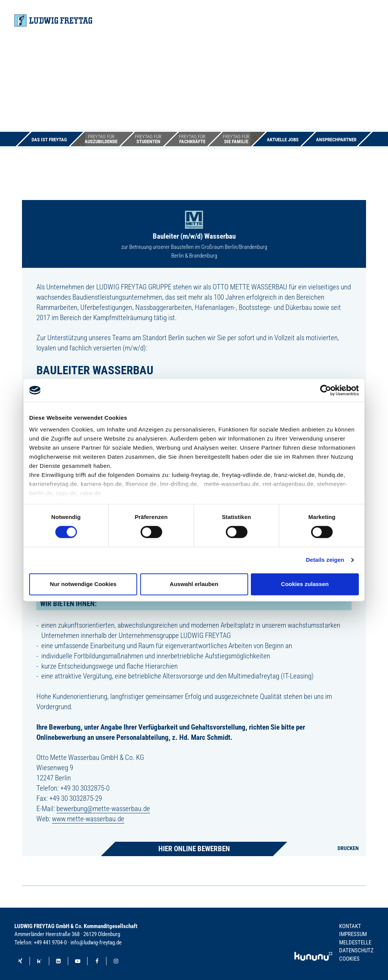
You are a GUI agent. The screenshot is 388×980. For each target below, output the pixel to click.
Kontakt (350, 926)
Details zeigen (325, 560)
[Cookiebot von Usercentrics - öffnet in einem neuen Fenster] (326, 390)
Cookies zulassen (305, 584)
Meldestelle (355, 942)
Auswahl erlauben (194, 584)
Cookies (349, 959)
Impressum (353, 934)
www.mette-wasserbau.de (88, 819)
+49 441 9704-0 (50, 942)
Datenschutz (356, 950)
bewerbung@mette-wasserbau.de (103, 809)
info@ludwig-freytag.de (96, 942)
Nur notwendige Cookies (83, 584)
